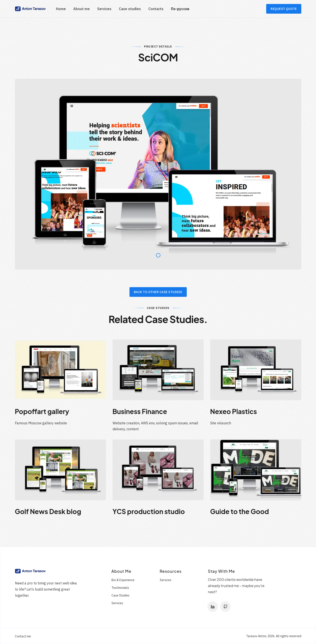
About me (82, 9)
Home (61, 9)
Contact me (23, 636)
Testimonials (120, 588)
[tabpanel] (158, 174)
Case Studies (120, 595)
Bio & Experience (123, 580)
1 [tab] (157, 254)
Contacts (156, 9)
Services (104, 9)
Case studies (130, 9)
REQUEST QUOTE (284, 9)
